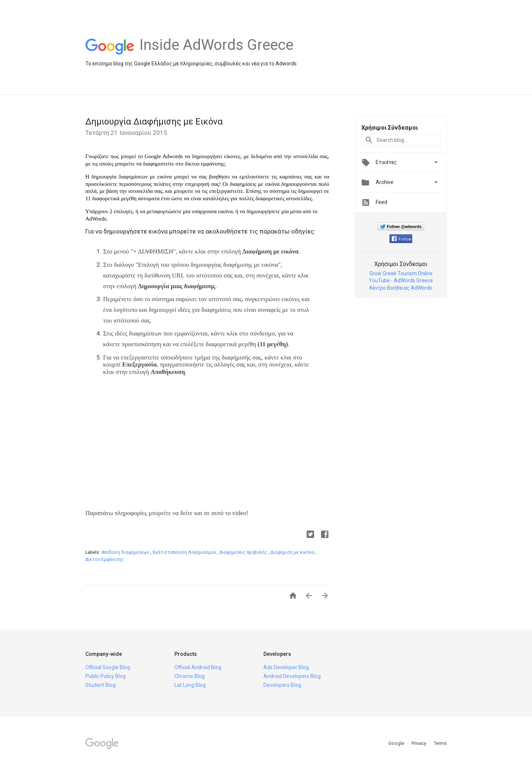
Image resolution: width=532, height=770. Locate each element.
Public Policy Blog (105, 676)
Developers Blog (282, 685)
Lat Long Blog (190, 685)
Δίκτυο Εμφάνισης (105, 559)
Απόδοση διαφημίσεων (126, 552)
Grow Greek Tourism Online (401, 273)
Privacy (420, 743)
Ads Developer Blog (286, 667)
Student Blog (100, 685)
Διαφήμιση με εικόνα (293, 552)
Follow (401, 239)
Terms (440, 743)
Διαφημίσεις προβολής (244, 552)
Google (397, 743)
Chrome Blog (190, 676)
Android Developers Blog (292, 676)
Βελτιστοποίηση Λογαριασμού (185, 552)
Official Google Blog (108, 667)
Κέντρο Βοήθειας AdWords (401, 288)
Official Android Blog (198, 667)
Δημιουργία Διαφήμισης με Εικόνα (154, 122)
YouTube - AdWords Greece (401, 280)
